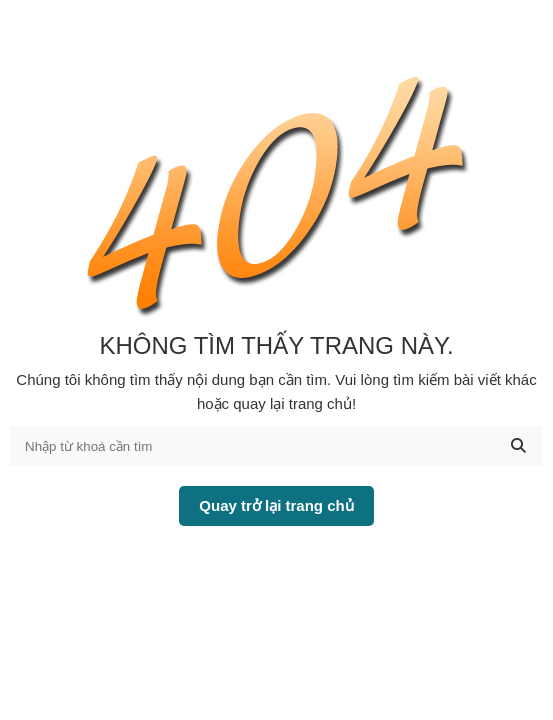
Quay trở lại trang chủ (276, 505)
